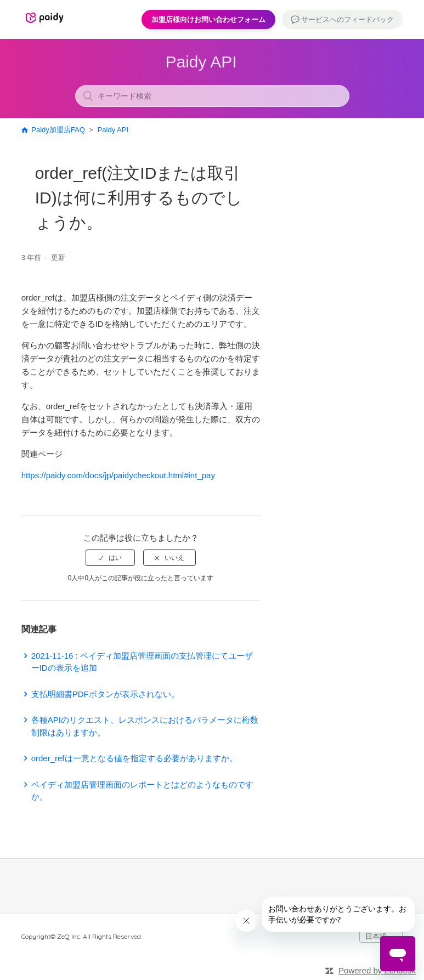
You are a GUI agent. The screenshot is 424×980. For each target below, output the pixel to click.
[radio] (110, 558)
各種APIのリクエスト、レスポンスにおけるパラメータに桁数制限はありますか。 (145, 726)
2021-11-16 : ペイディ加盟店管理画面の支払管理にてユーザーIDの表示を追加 (142, 662)
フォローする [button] (229, 259)
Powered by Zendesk (377, 970)
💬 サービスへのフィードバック (343, 19)
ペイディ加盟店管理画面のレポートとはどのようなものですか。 (142, 791)
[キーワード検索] (212, 96)
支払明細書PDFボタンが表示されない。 (105, 694)
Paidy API (113, 130)
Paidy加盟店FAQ (58, 130)
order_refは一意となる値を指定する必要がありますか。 (134, 758)
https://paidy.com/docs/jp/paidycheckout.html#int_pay (118, 475)
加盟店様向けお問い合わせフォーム (208, 19)
